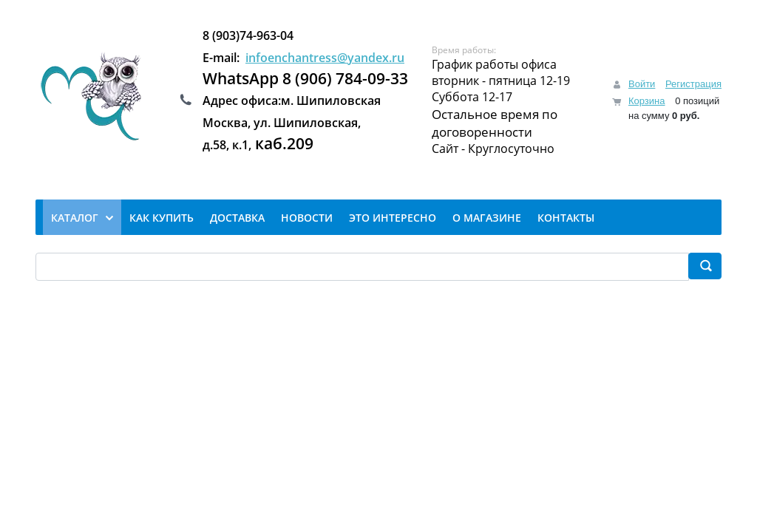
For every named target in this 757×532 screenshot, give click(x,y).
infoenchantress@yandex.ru (325, 58)
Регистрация (693, 84)
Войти (642, 84)
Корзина (647, 101)
